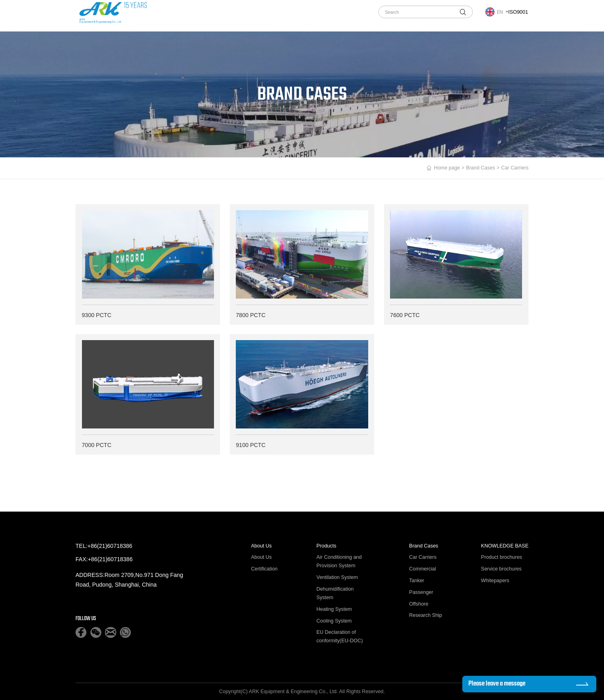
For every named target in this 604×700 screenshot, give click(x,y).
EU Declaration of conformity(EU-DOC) (340, 637)
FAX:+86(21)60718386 (104, 559)
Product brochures (501, 557)
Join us (321, 15)
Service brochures (501, 569)
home (157, 15)
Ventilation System (337, 577)
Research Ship (426, 616)
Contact (353, 15)
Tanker (416, 581)
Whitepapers (495, 581)
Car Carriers (423, 557)
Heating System (334, 609)
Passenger (421, 592)
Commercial (422, 569)
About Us (184, 15)
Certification (264, 569)
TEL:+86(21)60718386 (104, 546)
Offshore (419, 604)
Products (219, 15)
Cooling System (334, 621)
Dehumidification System (335, 593)
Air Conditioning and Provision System (339, 561)
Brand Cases (258, 15)
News (293, 15)
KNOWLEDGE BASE (505, 546)
